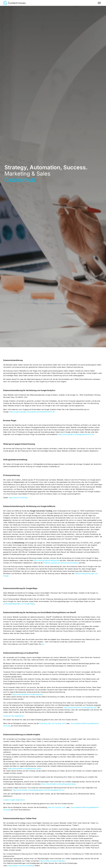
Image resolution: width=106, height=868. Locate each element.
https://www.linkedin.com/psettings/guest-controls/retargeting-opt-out (39, 790)
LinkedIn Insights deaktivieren (14, 800)
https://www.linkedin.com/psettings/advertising (58, 784)
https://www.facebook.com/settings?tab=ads (80, 707)
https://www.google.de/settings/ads (46, 560)
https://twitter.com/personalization (53, 861)
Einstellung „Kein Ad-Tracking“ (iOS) (53, 723)
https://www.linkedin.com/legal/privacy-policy (25, 768)
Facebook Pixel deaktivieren (14, 716)
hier (43, 644)
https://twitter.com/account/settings (21, 866)
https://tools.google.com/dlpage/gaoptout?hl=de (76, 434)
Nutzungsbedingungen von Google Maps (19, 604)
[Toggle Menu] (99, 3)
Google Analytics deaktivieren (88, 451)
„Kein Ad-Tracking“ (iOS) (57, 807)
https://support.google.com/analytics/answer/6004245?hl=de (32, 412)
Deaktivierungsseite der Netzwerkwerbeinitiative (61, 563)
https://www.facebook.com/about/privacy (28, 694)
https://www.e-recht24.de (18, 498)
